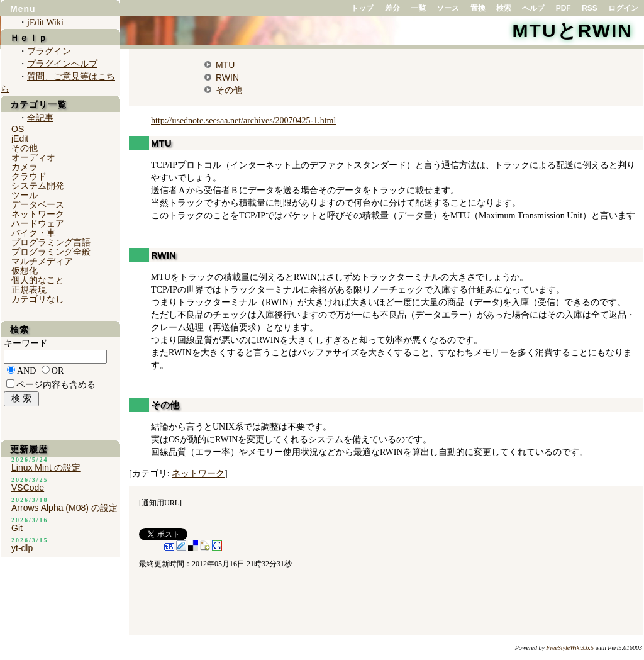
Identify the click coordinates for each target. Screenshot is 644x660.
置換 (478, 8)
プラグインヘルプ (62, 64)
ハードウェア (38, 223)
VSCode (28, 488)
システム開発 (38, 186)
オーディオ (33, 157)
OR (58, 371)
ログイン (623, 8)
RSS (590, 8)
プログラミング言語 (51, 242)
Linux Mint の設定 (46, 467)
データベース (38, 204)
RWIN (227, 77)
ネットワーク (198, 473)
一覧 (418, 8)
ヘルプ (533, 8)
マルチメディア (42, 261)
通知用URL (160, 503)
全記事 (40, 118)
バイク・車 (33, 233)
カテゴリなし (38, 299)
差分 (392, 8)
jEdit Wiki (45, 22)
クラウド (29, 176)
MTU (225, 65)
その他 (229, 90)
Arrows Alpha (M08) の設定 (64, 508)
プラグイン (49, 51)
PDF (563, 8)
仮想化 (25, 271)
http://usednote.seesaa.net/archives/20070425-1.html (243, 120)
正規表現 (29, 289)
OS (18, 129)
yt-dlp (22, 548)
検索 (504, 8)
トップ (362, 8)
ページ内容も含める (56, 385)
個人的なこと (38, 280)
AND (26, 371)
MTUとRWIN (573, 31)
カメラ (25, 167)
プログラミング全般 (51, 252)
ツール (25, 195)
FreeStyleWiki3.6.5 (570, 648)
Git (17, 528)
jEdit (20, 138)
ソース (448, 8)
